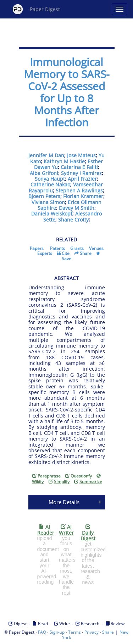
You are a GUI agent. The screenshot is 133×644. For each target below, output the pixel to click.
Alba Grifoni (44, 173)
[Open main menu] (120, 9)
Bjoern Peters (44, 196)
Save (66, 259)
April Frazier (82, 179)
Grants (77, 248)
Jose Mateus (81, 155)
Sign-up (57, 632)
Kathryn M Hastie (64, 161)
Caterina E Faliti (79, 167)
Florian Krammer (83, 196)
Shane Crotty (73, 220)
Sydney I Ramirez (81, 173)
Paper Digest (36, 9)
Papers (37, 248)
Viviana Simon (48, 202)
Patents (57, 248)
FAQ (42, 632)
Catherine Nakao (50, 184)
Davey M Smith (77, 208)
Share (86, 253)
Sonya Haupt (50, 179)
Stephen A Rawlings (79, 190)
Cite (66, 253)
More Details (64, 502)
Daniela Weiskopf (52, 214)
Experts (45, 253)
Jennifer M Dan (46, 155)
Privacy (92, 632)
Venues (96, 248)
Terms (74, 632)
